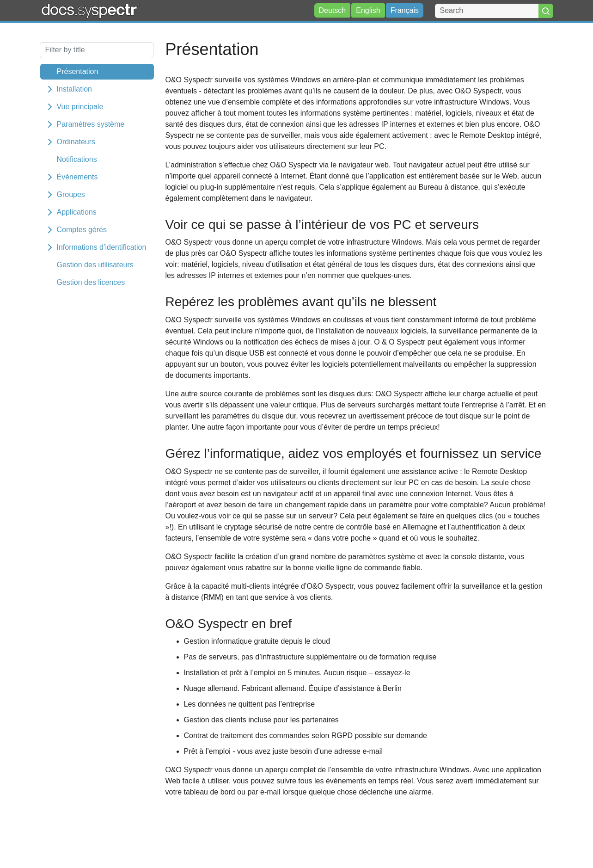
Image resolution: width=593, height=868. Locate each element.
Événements (77, 177)
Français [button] (405, 10)
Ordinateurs (76, 142)
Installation (75, 89)
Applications (77, 212)
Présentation (78, 71)
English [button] (368, 10)
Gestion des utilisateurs (95, 265)
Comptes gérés (82, 230)
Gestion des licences (91, 282)
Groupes (71, 194)
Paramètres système (91, 124)
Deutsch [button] (333, 10)
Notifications (77, 159)
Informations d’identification (102, 247)
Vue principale (80, 107)
